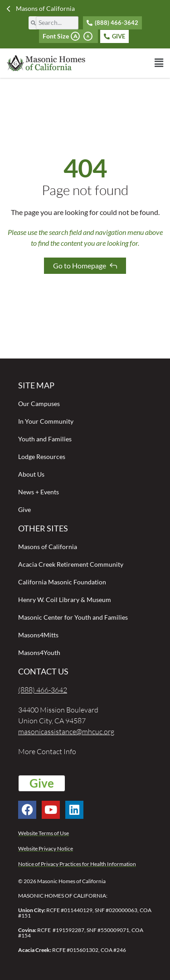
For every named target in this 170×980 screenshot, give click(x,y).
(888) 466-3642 (43, 690)
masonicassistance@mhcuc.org (66, 731)
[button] (124, 63)
